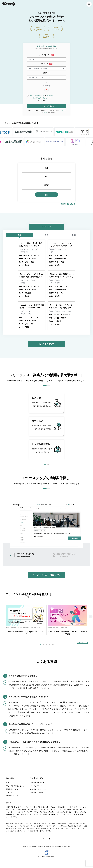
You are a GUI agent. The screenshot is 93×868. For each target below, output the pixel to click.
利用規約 (50, 96)
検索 (46, 195)
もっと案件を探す (46, 344)
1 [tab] (45, 464)
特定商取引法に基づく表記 (63, 847)
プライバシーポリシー (37, 96)
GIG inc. (42, 857)
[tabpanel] (46, 426)
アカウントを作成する (46, 106)
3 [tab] (46, 645)
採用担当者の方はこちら (14, 789)
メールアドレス (44, 55)
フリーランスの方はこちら (15, 786)
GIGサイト (10, 807)
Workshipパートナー (13, 796)
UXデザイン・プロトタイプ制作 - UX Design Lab (32, 807)
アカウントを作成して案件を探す (46, 575)
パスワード (44, 64)
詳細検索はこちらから (68, 204)
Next (91, 617)
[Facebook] (49, 839)
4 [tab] (50, 645)
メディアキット (11, 793)
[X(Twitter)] (43, 839)
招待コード (46, 73)
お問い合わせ (33, 847)
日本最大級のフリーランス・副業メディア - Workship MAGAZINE (37, 814)
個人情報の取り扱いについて (42, 98)
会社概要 (25, 847)
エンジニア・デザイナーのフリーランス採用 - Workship (36, 812)
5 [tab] (53, 645)
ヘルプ (8, 783)
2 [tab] (48, 464)
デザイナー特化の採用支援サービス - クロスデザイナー (30, 809)
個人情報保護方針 (49, 847)
